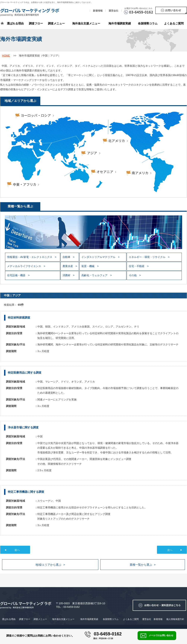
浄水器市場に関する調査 (23, 427)
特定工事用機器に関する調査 (26, 492)
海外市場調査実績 (120, 23)
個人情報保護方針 (175, 619)
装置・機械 (88, 266)
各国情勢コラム (111, 619)
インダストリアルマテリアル (99, 257)
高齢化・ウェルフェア (95, 275)
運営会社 (113, 11)
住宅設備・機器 (17, 275)
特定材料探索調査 (19, 318)
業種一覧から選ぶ (141, 565)
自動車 (67, 257)
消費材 (67, 275)
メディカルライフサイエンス (24, 266)
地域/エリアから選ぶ (48, 565)
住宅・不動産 (137, 266)
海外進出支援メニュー (86, 23)
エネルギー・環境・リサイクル (147, 257)
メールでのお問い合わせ (157, 636)
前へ (17, 550)
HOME (6, 56)
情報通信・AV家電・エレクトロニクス (30, 257)
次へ (170, 550)
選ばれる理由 (15, 23)
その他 (133, 275)
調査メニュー (56, 23)
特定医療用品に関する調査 (25, 373)
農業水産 (68, 266)
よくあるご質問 (174, 23)
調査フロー (36, 23)
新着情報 (98, 11)
